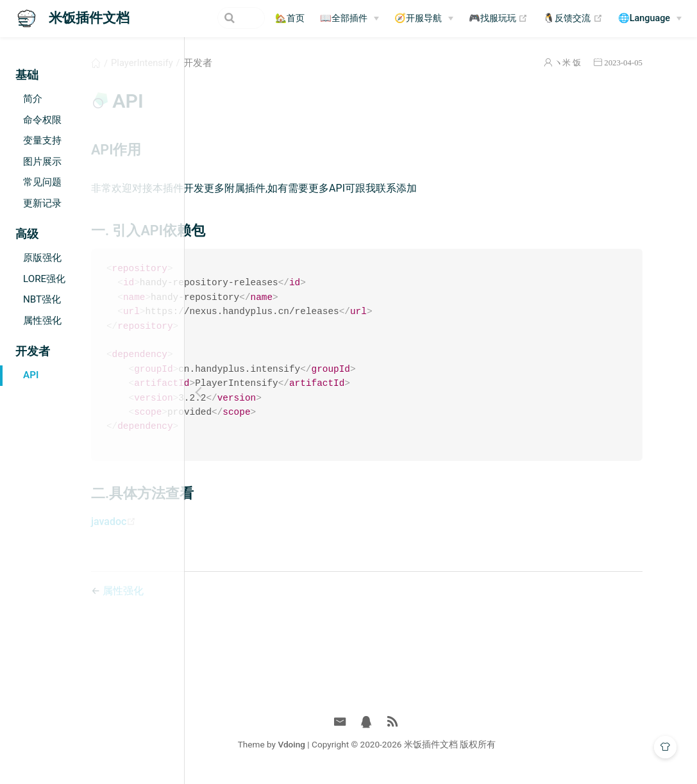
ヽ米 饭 (588, 63)
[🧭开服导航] (424, 19)
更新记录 (42, 203)
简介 (33, 99)
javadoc (241, 528)
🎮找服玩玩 (499, 19)
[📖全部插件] (349, 19)
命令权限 (42, 120)
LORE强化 (44, 279)
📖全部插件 (344, 18)
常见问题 (42, 182)
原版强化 (42, 258)
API (31, 375)
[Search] (200, 18)
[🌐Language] (650, 19)
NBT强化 (42, 299)
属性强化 (42, 321)
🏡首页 (290, 18)
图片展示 (42, 162)
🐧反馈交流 (573, 19)
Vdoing (366, 751)
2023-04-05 (644, 63)
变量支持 (42, 140)
